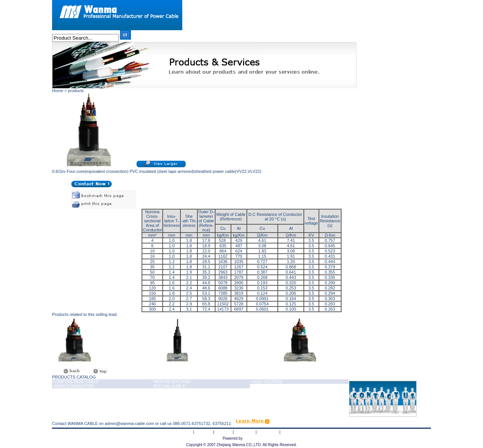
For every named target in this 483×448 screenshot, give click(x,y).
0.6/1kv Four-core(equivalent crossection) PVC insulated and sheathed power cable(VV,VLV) (214, 363)
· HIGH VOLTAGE (266, 382)
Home (187, 432)
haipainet (252, 438)
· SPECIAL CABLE (168, 386)
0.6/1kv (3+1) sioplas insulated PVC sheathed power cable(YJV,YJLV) (97, 363)
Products (223, 432)
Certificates (268, 432)
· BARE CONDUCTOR (73, 386)
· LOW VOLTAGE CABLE (75, 382)
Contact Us (292, 432)
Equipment (245, 432)
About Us (204, 432)
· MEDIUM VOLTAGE (171, 382)
